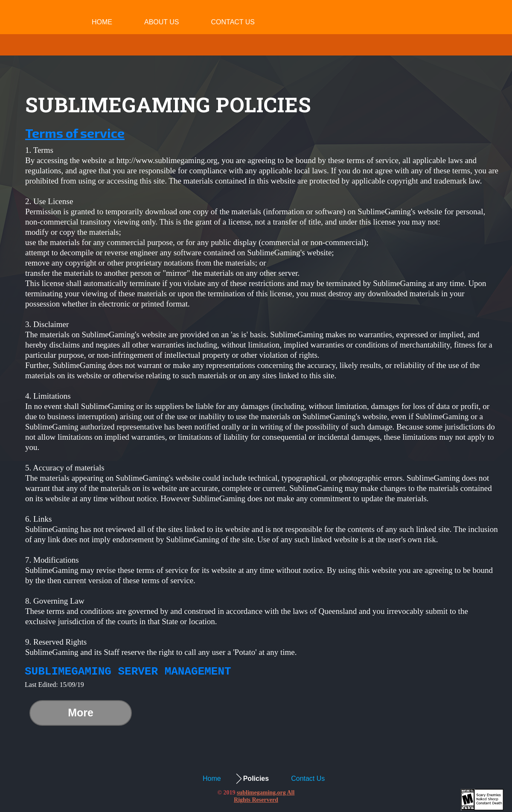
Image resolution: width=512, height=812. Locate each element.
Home (102, 22)
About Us (162, 22)
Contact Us (233, 22)
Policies (256, 778)
